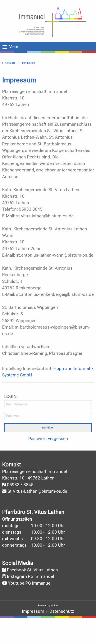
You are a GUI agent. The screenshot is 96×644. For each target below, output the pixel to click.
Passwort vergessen (48, 439)
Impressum (28, 63)
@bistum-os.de (52, 491)
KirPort (54, 605)
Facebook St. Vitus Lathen (32, 570)
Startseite (9, 63)
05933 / (15, 485)
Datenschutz (62, 611)
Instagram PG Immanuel (30, 576)
